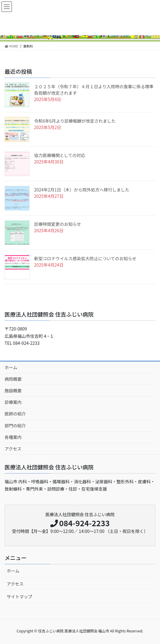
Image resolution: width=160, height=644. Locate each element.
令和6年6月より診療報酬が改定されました (75, 121)
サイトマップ (20, 597)
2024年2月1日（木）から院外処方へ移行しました (82, 190)
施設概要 (13, 390)
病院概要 (13, 379)
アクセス (13, 449)
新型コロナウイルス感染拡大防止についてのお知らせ (85, 258)
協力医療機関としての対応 (60, 155)
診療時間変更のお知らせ (58, 224)
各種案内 (13, 437)
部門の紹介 (15, 425)
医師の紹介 (15, 414)
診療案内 (13, 402)
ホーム (11, 367)
